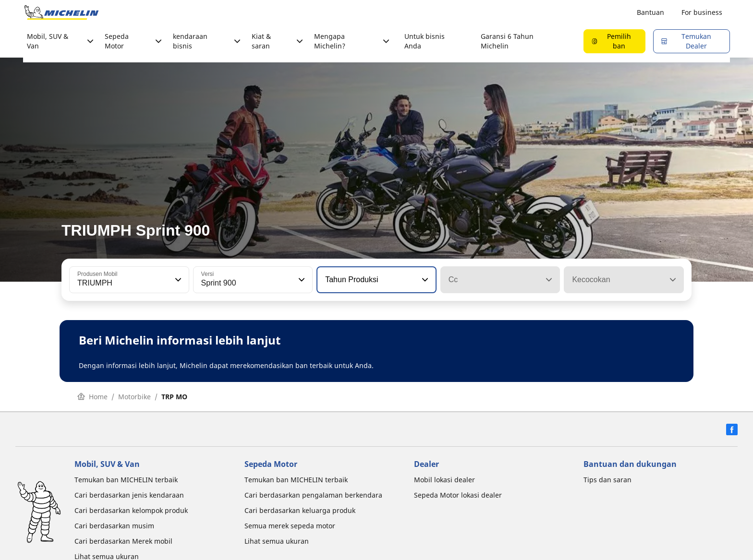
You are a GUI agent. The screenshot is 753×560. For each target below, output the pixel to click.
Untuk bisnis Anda (425, 41)
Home (92, 397)
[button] (177, 280)
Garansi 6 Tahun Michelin (507, 41)
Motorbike (134, 397)
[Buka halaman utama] (61, 12)
